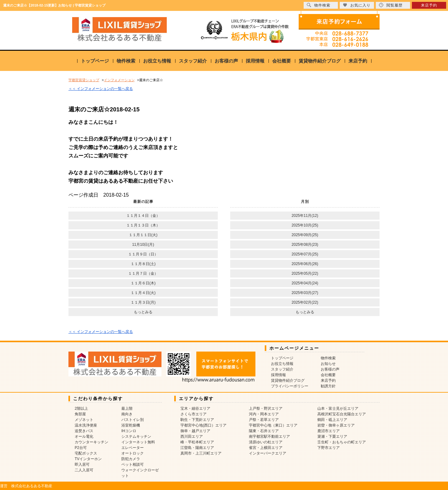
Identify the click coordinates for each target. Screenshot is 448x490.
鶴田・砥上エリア (332, 420)
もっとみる (143, 312)
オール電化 (84, 436)
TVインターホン (88, 459)
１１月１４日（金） (143, 216)
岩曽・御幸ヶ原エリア (336, 425)
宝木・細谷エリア (195, 408)
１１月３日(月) (143, 302)
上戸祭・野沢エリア (266, 408)
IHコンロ (129, 431)
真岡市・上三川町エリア (201, 453)
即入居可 (82, 464)
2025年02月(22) (305, 302)
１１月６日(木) (143, 283)
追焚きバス (84, 431)
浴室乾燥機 (131, 425)
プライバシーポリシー (290, 386)
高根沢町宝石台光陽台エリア (342, 414)
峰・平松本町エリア (197, 442)
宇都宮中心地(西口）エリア (203, 425)
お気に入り (357, 5)
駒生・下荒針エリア (197, 420)
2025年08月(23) (305, 245)
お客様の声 (226, 61)
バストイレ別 (133, 420)
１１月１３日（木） (143, 225)
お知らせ (328, 364)
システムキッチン (136, 436)
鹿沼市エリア (329, 431)
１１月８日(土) (143, 264)
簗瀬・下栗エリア (332, 436)
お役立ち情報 (157, 61)
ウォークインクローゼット (140, 473)
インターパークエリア (268, 453)
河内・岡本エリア (264, 414)
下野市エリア (329, 448)
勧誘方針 (328, 386)
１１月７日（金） (143, 273)
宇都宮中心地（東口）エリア (273, 425)
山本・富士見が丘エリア (338, 408)
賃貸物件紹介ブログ (320, 61)
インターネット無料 (138, 442)
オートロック (133, 453)
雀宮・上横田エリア (266, 448)
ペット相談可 (133, 464)
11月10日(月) (143, 245)
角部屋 (80, 414)
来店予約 (358, 61)
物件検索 (126, 61)
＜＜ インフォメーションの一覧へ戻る (101, 89)
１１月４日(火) (143, 293)
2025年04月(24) (305, 283)
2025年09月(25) (305, 235)
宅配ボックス (86, 453)
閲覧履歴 (391, 5)
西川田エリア (192, 436)
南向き (127, 414)
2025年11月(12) (305, 216)
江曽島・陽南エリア (197, 448)
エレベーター (133, 448)
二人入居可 (84, 470)
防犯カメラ (131, 459)
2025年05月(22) (305, 273)
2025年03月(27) (305, 293)
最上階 (127, 408)
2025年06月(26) (305, 264)
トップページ (95, 61)
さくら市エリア (194, 414)
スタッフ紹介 (193, 61)
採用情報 (255, 61)
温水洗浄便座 (86, 425)
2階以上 (81, 408)
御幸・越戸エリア (195, 431)
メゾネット (84, 420)
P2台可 (81, 448)
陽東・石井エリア (264, 431)
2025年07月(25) (305, 254)
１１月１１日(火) (143, 235)
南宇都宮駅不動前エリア (269, 436)
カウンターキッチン (91, 442)
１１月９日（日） (143, 254)
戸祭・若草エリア (264, 420)
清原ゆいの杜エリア (266, 442)
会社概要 (282, 61)
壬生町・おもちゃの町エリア (342, 442)
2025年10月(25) (305, 225)
